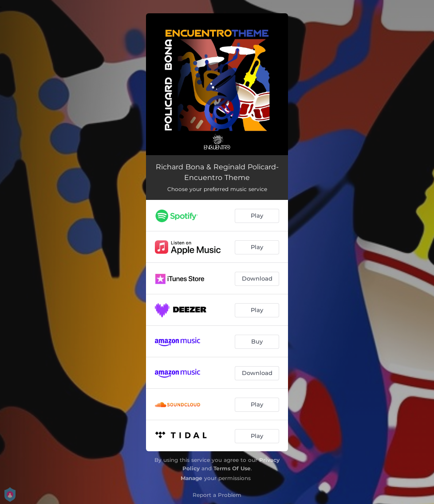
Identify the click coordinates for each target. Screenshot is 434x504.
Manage (191, 478)
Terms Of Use (232, 468)
